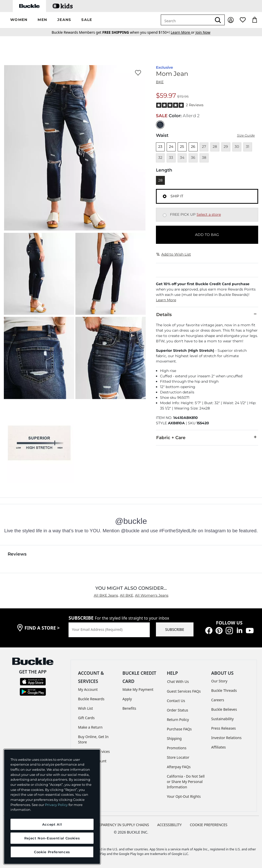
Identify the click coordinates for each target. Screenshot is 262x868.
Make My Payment (138, 689)
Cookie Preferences (209, 825)
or (183, 32)
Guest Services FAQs (184, 691)
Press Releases (223, 728)
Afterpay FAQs (179, 767)
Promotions (177, 748)
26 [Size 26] (193, 147)
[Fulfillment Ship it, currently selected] (165, 196)
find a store (42, 628)
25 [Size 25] (182, 147)
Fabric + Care (207, 437)
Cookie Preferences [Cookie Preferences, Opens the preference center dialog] (52, 852)
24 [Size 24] (171, 147)
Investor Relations (226, 738)
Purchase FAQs (179, 729)
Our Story (219, 681)
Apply (127, 699)
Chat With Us (178, 682)
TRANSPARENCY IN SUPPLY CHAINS (119, 825)
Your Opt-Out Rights (184, 796)
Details (207, 314)
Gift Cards (86, 718)
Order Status (178, 710)
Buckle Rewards (91, 699)
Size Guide (246, 135)
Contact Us (176, 701)
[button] (19, 20)
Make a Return (90, 727)
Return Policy (178, 720)
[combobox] (186, 20)
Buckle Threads (224, 690)
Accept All (52, 824)
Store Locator (178, 757)
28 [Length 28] (160, 180)
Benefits (129, 708)
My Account (88, 689)
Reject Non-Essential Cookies (52, 838)
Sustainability (222, 719)
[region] (52, 807)
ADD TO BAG (207, 235)
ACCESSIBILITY (169, 825)
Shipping (174, 738)
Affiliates (218, 747)
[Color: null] (160, 125)
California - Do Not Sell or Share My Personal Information (186, 782)
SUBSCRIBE (175, 629)
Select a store (209, 214)
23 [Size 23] (160, 147)
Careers (218, 700)
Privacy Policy (56, 805)
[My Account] (231, 20)
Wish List (85, 708)
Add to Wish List (174, 254)
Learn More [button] (166, 300)
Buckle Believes (224, 709)
